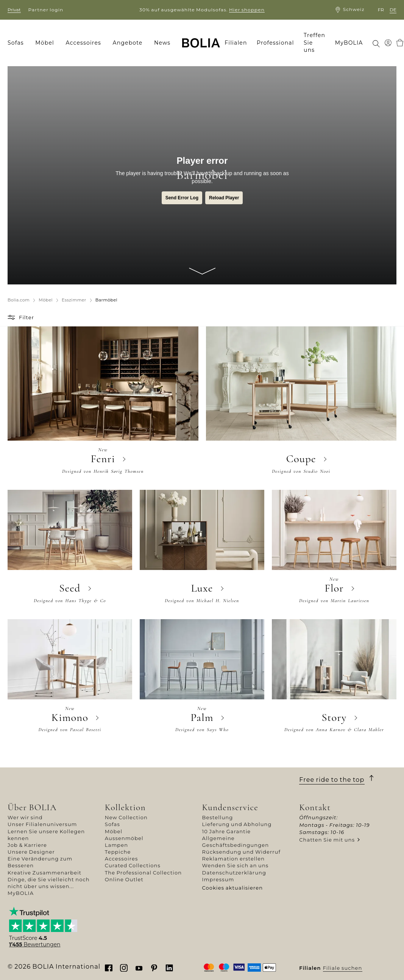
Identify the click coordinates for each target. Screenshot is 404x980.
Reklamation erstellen (234, 859)
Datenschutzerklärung (234, 873)
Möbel (114, 831)
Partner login (46, 10)
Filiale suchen (343, 968)
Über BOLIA (32, 807)
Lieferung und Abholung (237, 824)
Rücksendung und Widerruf (242, 852)
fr (381, 10)
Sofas (112, 824)
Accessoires (122, 859)
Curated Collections (133, 865)
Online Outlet (124, 879)
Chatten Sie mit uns (327, 840)
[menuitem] (18, 43)
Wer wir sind (25, 817)
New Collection (126, 817)
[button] (12, 317)
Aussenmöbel (124, 838)
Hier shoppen (247, 10)
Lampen (116, 845)
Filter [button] (27, 317)
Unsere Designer (31, 852)
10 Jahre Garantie (227, 831)
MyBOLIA (21, 893)
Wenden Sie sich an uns (236, 865)
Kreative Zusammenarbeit (44, 873)
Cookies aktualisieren (233, 888)
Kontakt (315, 807)
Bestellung (218, 817)
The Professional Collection (143, 873)
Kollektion (125, 807)
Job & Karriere (27, 845)
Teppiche (118, 852)
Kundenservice (230, 807)
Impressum (218, 879)
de (393, 10)
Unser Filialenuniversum (42, 824)
